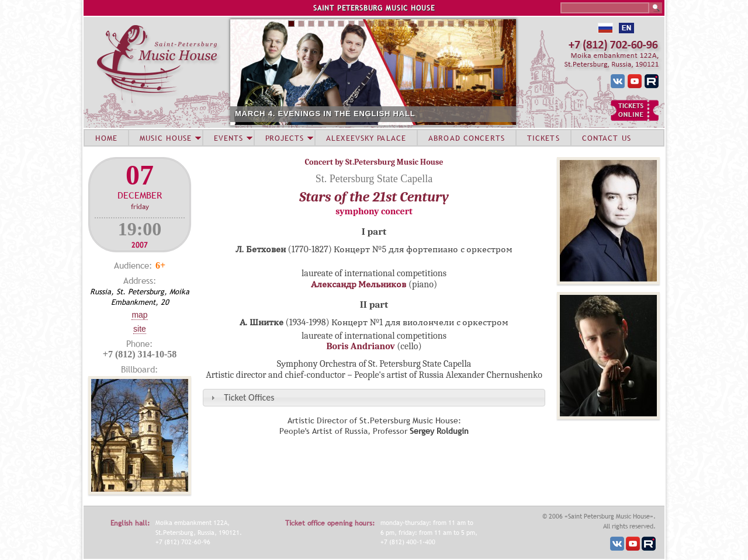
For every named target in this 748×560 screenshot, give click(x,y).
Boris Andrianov (360, 346)
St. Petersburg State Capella (374, 179)
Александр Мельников (359, 284)
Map (139, 315)
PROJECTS (285, 138)
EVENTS (228, 138)
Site (140, 329)
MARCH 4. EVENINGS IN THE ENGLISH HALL (325, 114)
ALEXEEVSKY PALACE (366, 138)
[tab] (374, 397)
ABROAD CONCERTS (467, 138)
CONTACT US (607, 138)
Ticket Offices (249, 397)
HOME (106, 138)
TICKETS (543, 138)
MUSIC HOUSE (165, 138)
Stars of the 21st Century (374, 197)
